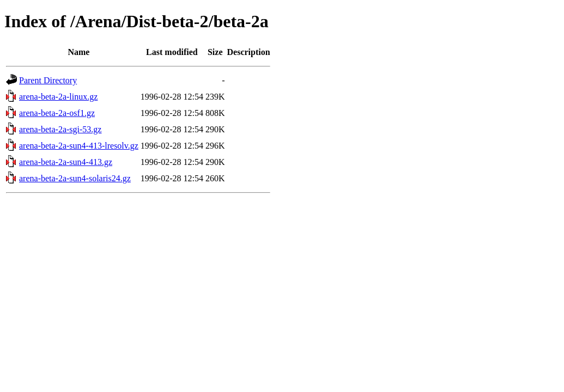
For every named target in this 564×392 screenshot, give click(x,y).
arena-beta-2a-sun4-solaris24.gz (75, 178)
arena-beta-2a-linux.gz (58, 97)
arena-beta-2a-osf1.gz (57, 113)
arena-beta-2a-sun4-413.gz (66, 162)
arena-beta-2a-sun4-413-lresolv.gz (79, 146)
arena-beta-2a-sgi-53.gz (60, 129)
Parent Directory (48, 80)
